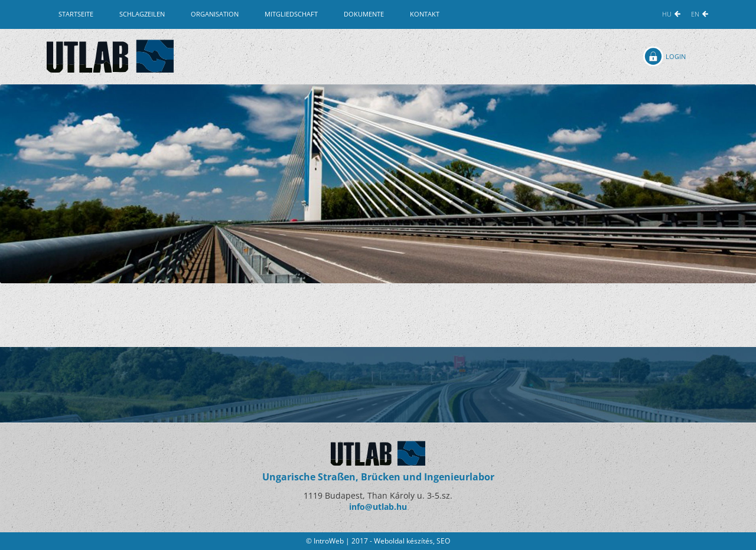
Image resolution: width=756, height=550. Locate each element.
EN (695, 14)
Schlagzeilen (142, 14)
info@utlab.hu (378, 507)
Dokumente (364, 14)
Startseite (76, 14)
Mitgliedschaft (291, 14)
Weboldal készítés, (405, 541)
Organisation (215, 14)
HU (667, 14)
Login (676, 56)
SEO (443, 541)
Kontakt (425, 14)
